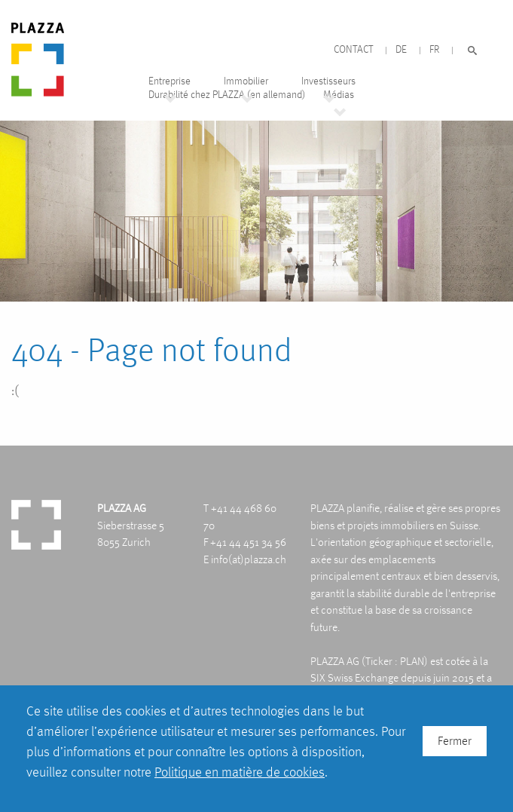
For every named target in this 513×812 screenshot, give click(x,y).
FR (434, 49)
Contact (353, 49)
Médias (339, 95)
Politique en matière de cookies (240, 772)
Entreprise (169, 81)
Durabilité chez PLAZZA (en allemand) (227, 95)
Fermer (455, 741)
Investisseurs (328, 81)
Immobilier (246, 81)
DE (401, 49)
